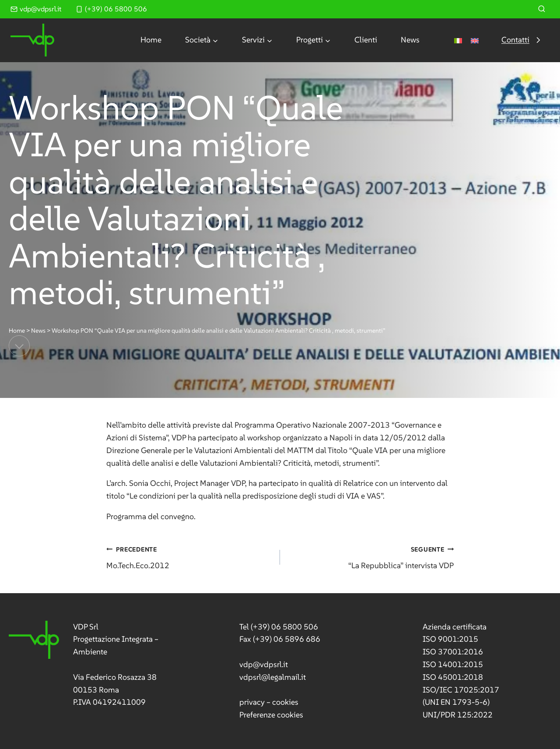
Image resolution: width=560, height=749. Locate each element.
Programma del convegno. (151, 516)
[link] (99, 665)
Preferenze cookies (271, 715)
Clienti (366, 40)
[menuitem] (458, 40)
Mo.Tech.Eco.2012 (189, 557)
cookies (285, 702)
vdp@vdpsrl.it (264, 664)
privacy (252, 702)
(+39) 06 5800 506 (284, 627)
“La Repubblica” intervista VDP (371, 557)
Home (151, 40)
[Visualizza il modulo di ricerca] (542, 9)
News (410, 40)
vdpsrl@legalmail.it (273, 677)
